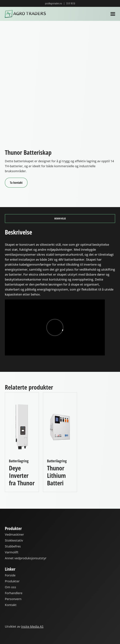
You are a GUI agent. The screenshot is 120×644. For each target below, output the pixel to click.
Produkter (12, 581)
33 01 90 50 (71, 3)
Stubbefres (13, 546)
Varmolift (12, 552)
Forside (10, 575)
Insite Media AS (32, 626)
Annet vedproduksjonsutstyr (26, 558)
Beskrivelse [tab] (60, 218)
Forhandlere (14, 593)
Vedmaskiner (14, 534)
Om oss (10, 587)
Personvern (13, 599)
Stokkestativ (14, 540)
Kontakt (11, 605)
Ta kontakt (16, 183)
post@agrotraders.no (54, 3)
